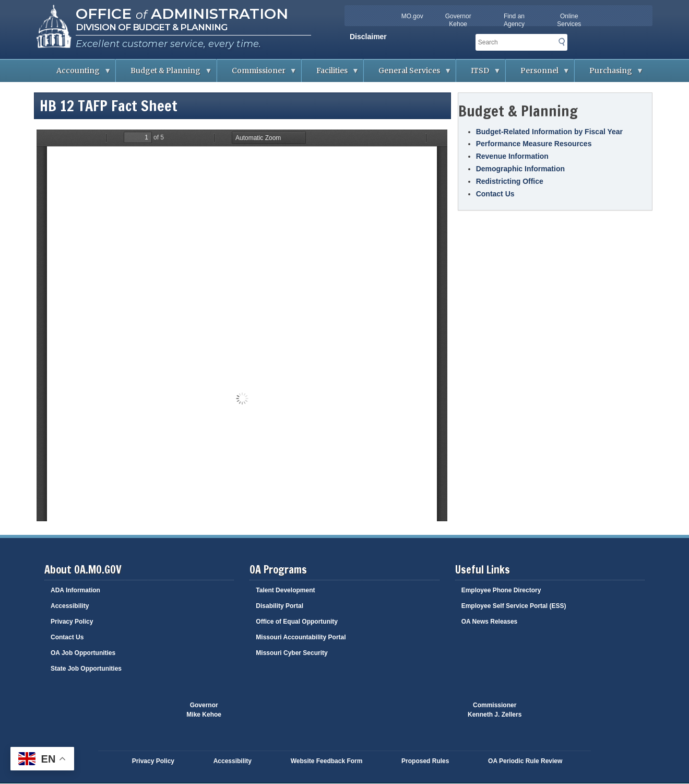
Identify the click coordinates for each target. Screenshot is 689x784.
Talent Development (285, 590)
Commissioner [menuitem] (257, 74)
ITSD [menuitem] (478, 74)
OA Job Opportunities (83, 653)
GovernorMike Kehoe (204, 710)
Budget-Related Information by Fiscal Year (549, 132)
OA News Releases (490, 622)
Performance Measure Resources (534, 144)
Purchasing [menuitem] (609, 74)
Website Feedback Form (327, 761)
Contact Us (495, 194)
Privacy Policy (72, 622)
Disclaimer (368, 37)
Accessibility (70, 606)
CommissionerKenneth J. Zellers (495, 710)
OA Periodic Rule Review (525, 761)
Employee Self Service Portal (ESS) (514, 606)
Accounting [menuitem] (76, 74)
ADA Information (75, 590)
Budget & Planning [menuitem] (164, 74)
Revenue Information (512, 156)
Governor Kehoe (458, 20)
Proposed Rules (425, 761)
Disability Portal (280, 606)
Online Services (569, 20)
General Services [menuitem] (408, 74)
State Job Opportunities (86, 669)
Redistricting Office (510, 181)
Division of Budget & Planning (151, 27)
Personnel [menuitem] (538, 74)
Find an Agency (514, 20)
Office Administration (182, 14)
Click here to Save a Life (406, 715)
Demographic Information (520, 169)
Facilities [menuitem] (330, 74)
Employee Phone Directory (501, 590)
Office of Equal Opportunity (297, 622)
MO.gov (412, 16)
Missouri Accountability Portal (301, 637)
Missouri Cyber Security (292, 653)
